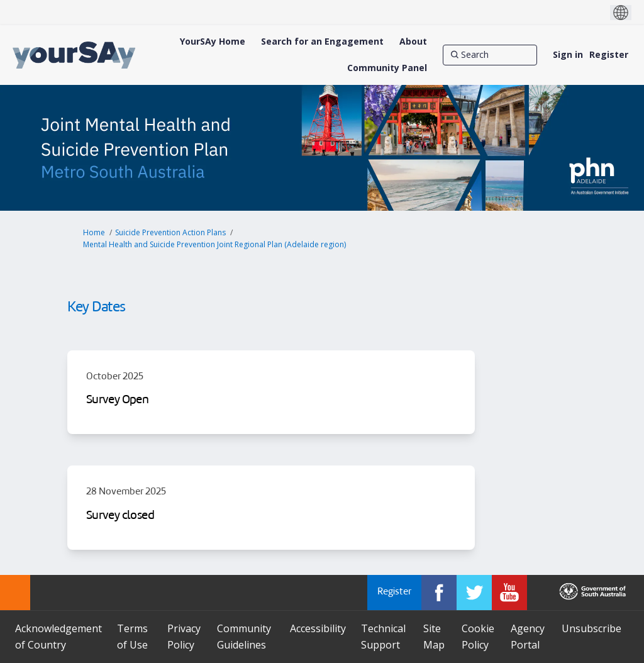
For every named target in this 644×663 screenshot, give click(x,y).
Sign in (568, 54)
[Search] (490, 55)
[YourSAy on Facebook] (439, 593)
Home (94, 232)
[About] (413, 42)
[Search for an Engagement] (322, 42)
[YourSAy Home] (213, 42)
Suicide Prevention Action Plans (170, 232)
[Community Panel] (387, 68)
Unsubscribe (591, 628)
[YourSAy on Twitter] (474, 593)
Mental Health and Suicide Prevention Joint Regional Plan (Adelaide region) (214, 244)
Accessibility (318, 628)
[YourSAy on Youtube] (509, 593)
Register (609, 54)
